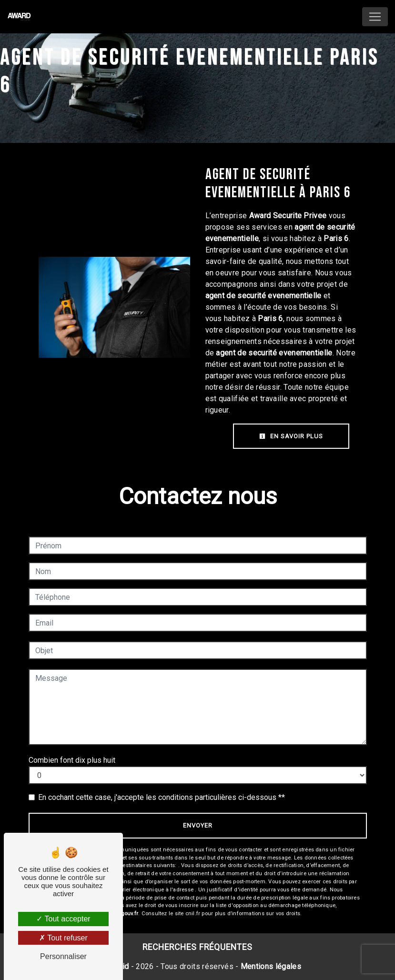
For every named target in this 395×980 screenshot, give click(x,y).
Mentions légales (270, 966)
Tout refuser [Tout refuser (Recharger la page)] (63, 938)
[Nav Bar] (375, 17)
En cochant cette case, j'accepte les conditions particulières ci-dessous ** (162, 797)
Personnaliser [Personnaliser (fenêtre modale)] (63, 956)
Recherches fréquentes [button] (197, 947)
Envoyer (198, 825)
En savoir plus (291, 436)
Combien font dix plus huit (72, 760)
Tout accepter (63, 919)
